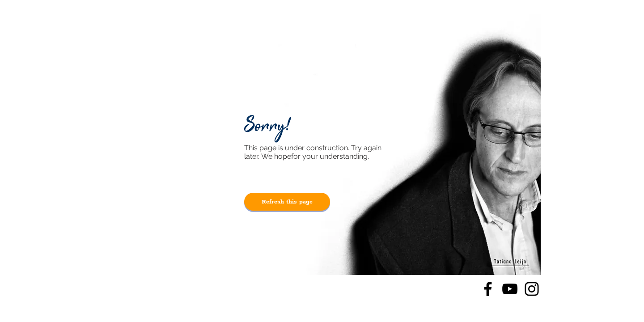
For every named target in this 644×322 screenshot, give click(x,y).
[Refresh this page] (287, 202)
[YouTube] (510, 289)
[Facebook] (488, 289)
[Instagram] (532, 289)
